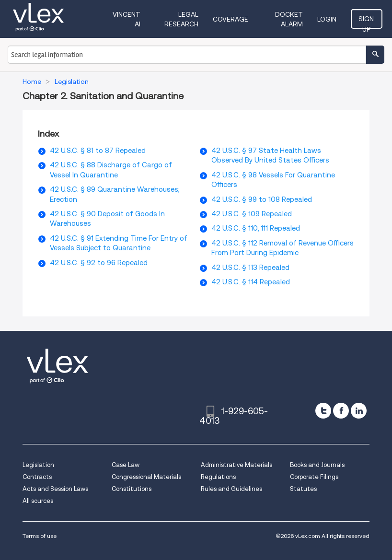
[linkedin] (359, 411)
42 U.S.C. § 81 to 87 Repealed (98, 151)
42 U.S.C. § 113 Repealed (250, 268)
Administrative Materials (236, 465)
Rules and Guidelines (231, 489)
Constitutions (132, 489)
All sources (38, 501)
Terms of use (40, 536)
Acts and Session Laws (55, 489)
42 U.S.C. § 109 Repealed (252, 214)
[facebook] (341, 411)
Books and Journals (317, 465)
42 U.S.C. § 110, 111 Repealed (256, 228)
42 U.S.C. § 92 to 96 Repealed (99, 263)
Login (328, 19)
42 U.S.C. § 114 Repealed (251, 282)
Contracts (37, 477)
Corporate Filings (314, 477)
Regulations (218, 477)
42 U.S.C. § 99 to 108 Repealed (262, 199)
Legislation (38, 465)
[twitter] (323, 411)
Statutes (303, 489)
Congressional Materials (146, 477)
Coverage (231, 19)
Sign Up (367, 22)
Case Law (126, 465)
